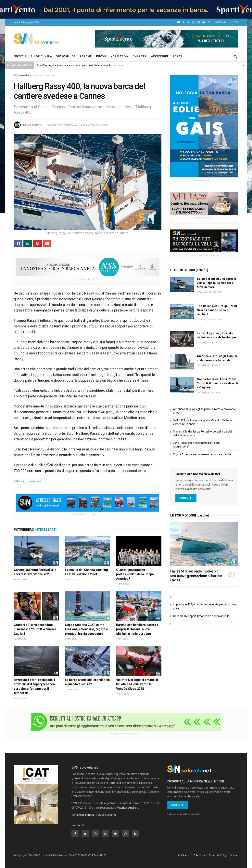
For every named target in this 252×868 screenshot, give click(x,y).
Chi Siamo (184, 855)
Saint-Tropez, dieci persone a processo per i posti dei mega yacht (74, 65)
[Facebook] (184, 22)
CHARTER (140, 56)
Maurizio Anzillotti (128, 808)
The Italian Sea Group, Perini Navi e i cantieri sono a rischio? (217, 310)
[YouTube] (179, 22)
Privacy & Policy (217, 855)
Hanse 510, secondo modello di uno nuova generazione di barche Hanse (196, 576)
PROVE (101, 56)
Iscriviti (186, 498)
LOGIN (235, 22)
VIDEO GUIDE (66, 56)
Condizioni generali (83, 815)
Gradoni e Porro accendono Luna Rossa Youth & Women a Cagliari (35, 629)
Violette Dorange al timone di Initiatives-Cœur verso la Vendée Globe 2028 (137, 684)
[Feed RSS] (209, 22)
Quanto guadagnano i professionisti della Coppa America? (135, 574)
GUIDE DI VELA (41, 56)
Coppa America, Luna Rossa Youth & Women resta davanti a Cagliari (217, 383)
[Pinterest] (204, 22)
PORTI (177, 56)
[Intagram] (198, 22)
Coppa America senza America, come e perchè (202, 454)
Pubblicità (199, 855)
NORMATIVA (119, 56)
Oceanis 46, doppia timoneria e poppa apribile (201, 616)
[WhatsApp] (193, 22)
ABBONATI (221, 22)
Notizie (39, 76)
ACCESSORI (160, 56)
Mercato (50, 76)
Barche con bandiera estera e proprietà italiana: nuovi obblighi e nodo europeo (137, 629)
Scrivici (234, 855)
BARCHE (86, 56)
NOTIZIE (20, 56)
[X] (188, 22)
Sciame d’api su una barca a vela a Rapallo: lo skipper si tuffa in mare (216, 283)
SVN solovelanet (23, 76)
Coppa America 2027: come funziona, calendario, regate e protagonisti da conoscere (86, 629)
